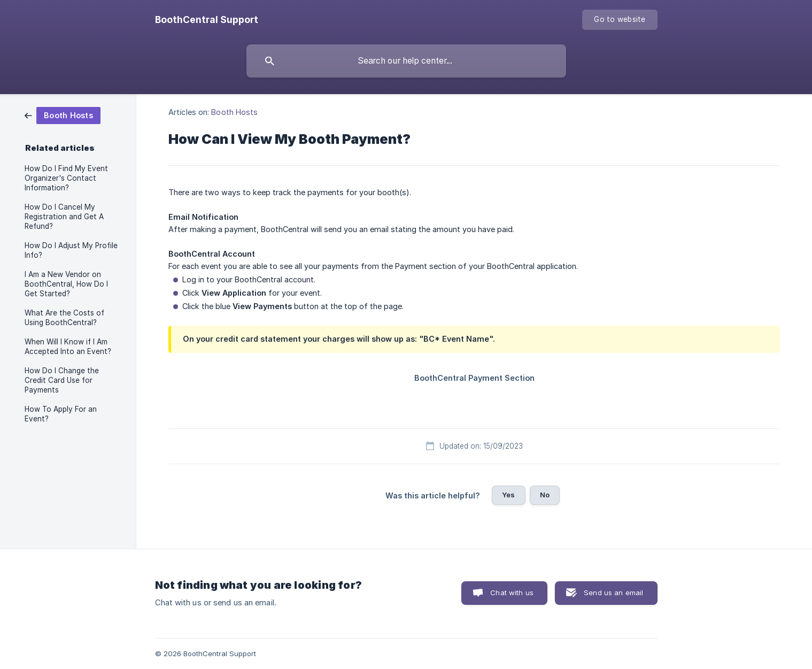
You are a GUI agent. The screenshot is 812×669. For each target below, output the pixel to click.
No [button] (545, 495)
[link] (63, 115)
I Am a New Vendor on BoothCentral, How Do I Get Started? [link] (66, 284)
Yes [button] (508, 495)
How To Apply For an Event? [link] (61, 414)
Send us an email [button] (613, 593)
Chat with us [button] (512, 593)
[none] (207, 20)
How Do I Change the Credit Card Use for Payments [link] (62, 380)
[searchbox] (406, 61)
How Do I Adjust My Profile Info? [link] (71, 250)
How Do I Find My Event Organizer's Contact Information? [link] (66, 178)
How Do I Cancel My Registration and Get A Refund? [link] (64, 217)
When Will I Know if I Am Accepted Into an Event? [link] (68, 347)
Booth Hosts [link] (234, 112)
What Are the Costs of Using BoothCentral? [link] (64, 318)
